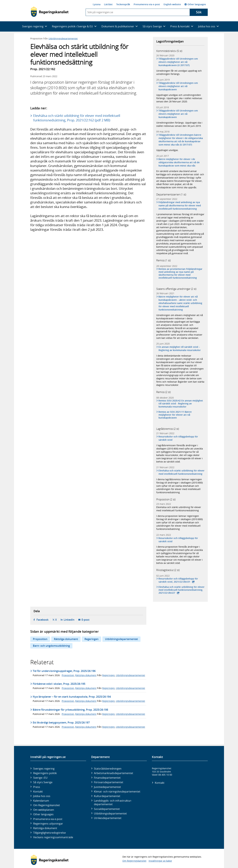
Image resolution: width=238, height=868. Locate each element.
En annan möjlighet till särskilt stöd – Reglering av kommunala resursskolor (180, 348)
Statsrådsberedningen (108, 769)
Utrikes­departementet (108, 818)
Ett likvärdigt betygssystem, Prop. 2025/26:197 (61, 723)
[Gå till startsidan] (50, 12)
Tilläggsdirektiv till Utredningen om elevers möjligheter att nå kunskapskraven (178, 86)
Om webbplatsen (44, 810)
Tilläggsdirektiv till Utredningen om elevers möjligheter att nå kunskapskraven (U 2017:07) (178, 62)
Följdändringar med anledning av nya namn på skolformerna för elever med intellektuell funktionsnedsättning (180, 205)
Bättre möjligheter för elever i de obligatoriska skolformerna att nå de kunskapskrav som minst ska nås (179, 162)
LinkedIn (69, 620)
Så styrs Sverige (43, 782)
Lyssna (97, 4)
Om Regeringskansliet (47, 805)
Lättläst (108, 4)
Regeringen (91, 639)
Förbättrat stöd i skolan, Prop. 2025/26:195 (59, 684)
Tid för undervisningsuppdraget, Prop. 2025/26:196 (64, 671)
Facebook (42, 620)
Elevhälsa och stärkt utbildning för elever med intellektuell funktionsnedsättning (182, 472)
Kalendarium (41, 801)
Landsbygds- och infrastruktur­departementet (113, 802)
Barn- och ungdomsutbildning (51, 646)
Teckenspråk (123, 4)
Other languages (195, 4)
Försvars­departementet (109, 782)
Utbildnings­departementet (110, 813)
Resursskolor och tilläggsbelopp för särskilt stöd (178, 438)
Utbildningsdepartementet (63, 38)
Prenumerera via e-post (147, 4)
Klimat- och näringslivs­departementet (117, 792)
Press (37, 787)
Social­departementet (107, 809)
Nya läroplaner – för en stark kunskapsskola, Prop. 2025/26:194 (72, 697)
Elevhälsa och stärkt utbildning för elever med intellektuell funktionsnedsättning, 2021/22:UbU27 (182, 590)
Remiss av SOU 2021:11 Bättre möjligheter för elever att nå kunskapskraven (175, 415)
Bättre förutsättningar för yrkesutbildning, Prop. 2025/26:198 (70, 710)
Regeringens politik (45, 773)
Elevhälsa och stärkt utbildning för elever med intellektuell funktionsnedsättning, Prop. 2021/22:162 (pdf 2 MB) (77, 118)
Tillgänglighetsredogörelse (49, 833)
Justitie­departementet (107, 787)
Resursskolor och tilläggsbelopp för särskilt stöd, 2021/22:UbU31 (178, 580)
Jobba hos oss (42, 796)
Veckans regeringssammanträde (53, 837)
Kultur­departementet (107, 796)
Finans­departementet (107, 778)
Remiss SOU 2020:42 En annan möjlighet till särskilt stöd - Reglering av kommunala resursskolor (181, 404)
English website (172, 4)
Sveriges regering (44, 769)
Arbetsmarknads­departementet (114, 773)
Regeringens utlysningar (48, 824)
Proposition (40, 639)
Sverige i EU (40, 778)
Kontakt (38, 792)
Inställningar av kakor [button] (160, 861)
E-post (85, 620)
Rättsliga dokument (66, 639)
